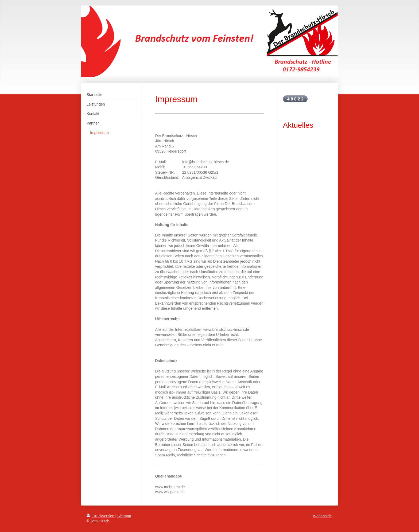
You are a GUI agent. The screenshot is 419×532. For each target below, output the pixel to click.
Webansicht (323, 516)
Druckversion (101, 516)
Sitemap (124, 516)
